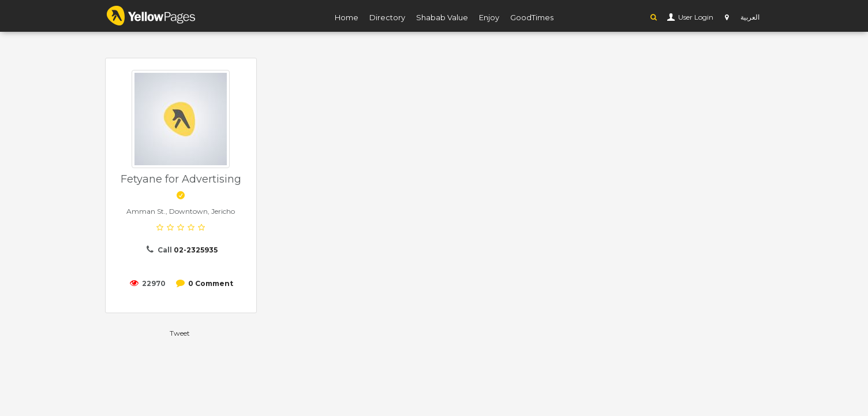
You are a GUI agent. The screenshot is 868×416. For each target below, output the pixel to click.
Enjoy (489, 17)
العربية (750, 17)
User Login (695, 17)
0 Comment (211, 283)
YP (151, 16)
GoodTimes (532, 17)
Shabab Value (442, 17)
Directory (387, 17)
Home (347, 17)
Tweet (180, 333)
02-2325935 (196, 250)
